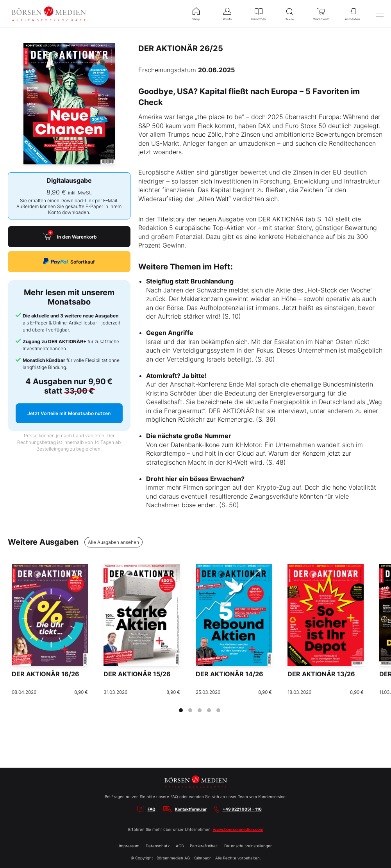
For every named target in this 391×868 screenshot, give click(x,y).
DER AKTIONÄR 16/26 (46, 674)
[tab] (181, 710)
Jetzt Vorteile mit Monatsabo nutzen (69, 413)
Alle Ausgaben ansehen (113, 542)
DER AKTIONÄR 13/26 (321, 674)
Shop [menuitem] (196, 13)
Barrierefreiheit (204, 846)
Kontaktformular (191, 809)
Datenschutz (158, 846)
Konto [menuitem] (227, 13)
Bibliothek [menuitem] (259, 13)
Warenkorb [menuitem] (321, 13)
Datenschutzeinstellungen (248, 846)
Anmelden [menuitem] (352, 13)
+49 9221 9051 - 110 (242, 809)
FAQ (152, 809)
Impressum (129, 846)
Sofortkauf (69, 261)
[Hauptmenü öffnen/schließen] (380, 14)
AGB (180, 846)
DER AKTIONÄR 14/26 (229, 674)
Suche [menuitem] (290, 13)
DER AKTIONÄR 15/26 (137, 674)
